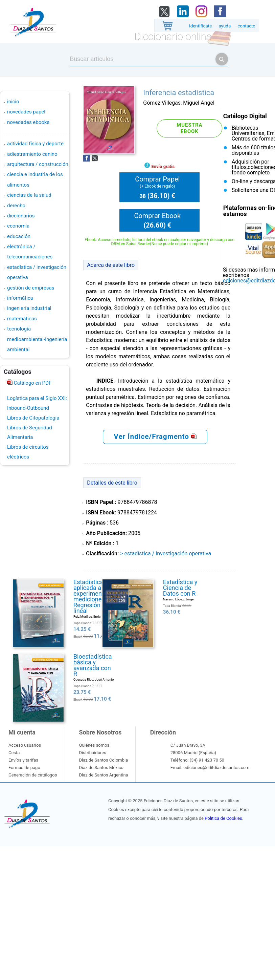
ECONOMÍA (18, 226)
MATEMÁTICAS (22, 319)
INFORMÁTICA (20, 298)
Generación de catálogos (33, 775)
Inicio (13, 102)
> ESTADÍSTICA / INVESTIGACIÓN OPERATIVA (166, 553)
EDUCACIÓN (19, 236)
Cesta (14, 753)
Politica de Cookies (223, 818)
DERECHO (16, 206)
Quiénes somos (94, 745)
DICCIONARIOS (21, 216)
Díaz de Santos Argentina (103, 775)
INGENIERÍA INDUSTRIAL (29, 308)
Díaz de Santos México (101, 768)
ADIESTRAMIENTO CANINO (32, 154)
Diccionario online (173, 36)
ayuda (225, 26)
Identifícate (200, 26)
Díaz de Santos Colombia (103, 760)
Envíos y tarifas (23, 760)
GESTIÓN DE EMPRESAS (31, 288)
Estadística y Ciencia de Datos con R (180, 588)
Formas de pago (24, 768)
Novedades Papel (26, 112)
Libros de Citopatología (33, 418)
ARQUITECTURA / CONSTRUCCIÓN (38, 164)
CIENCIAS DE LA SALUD (29, 195)
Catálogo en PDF (32, 383)
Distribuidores (92, 753)
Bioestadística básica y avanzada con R (93, 665)
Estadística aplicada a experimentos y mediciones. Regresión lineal (94, 596)
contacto (246, 26)
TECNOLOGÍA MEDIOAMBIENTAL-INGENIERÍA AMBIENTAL (37, 339)
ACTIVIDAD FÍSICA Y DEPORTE (35, 144)
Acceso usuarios (25, 745)
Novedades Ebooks (28, 122)
